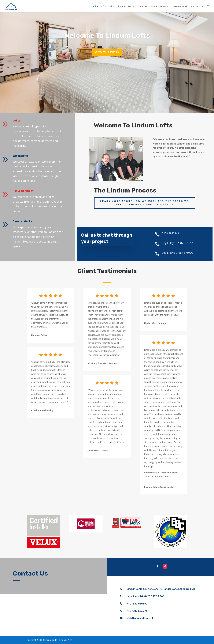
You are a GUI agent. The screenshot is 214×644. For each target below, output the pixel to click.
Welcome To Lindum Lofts (107, 36)
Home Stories (158, 6)
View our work (107, 52)
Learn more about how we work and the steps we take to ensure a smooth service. (145, 203)
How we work (180, 6)
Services (143, 6)
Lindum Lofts (99, 6)
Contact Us (197, 6)
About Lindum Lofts (121, 6)
